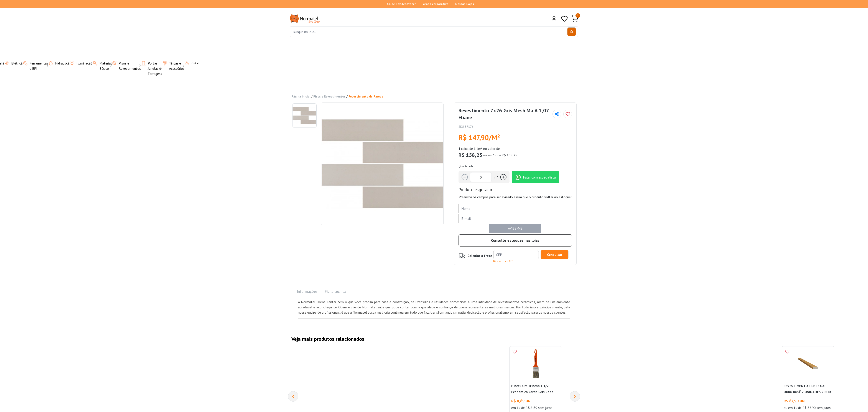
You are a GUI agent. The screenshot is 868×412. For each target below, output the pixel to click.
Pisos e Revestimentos (329, 96)
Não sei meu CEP (503, 261)
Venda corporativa (436, 4)
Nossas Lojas (465, 4)
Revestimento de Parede (366, 96)
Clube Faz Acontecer (401, 4)
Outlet (189, 63)
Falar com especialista (535, 177)
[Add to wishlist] (568, 114)
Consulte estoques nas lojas (515, 240)
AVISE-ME (515, 228)
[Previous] (293, 396)
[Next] (575, 396)
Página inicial (301, 96)
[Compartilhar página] (557, 114)
